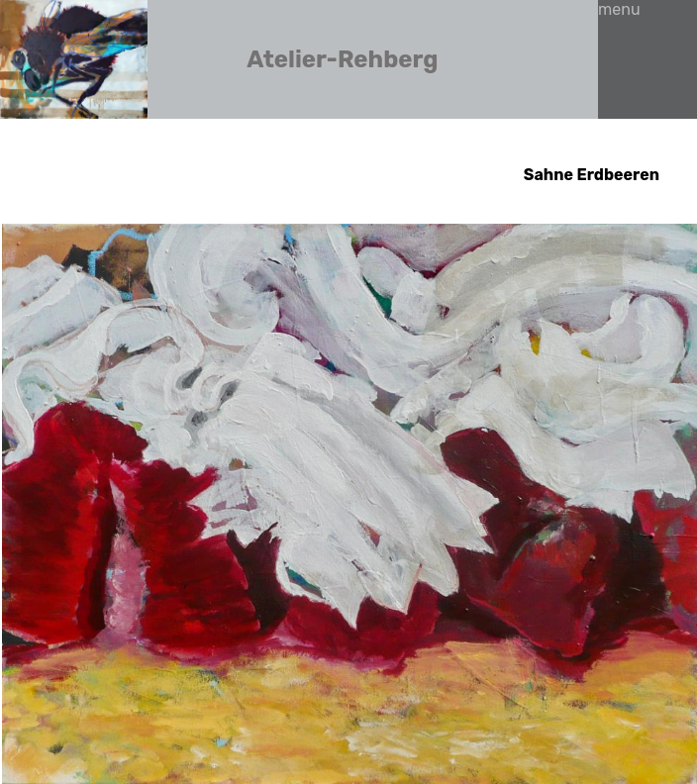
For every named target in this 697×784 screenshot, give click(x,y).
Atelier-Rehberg (342, 59)
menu (619, 9)
